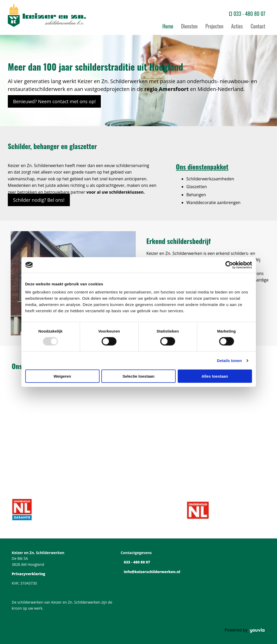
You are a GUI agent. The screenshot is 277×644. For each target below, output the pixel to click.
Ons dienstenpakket (202, 167)
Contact (258, 26)
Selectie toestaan (138, 376)
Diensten (189, 26)
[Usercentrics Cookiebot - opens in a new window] (229, 265)
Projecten (214, 26)
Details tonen (229, 360)
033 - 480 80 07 (249, 14)
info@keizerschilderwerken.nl (152, 572)
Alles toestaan (215, 376)
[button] (54, 101)
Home (168, 26)
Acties (237, 26)
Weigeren (62, 376)
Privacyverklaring (29, 574)
